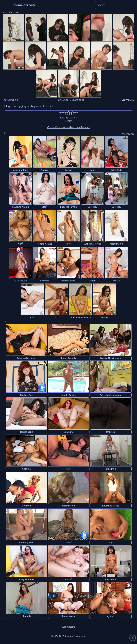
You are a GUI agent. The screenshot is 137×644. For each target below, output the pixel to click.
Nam (93, 170)
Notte (68, 244)
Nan (20, 244)
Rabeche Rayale (68, 207)
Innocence (111, 579)
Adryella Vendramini (111, 395)
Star (45, 207)
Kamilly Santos (69, 395)
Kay (111, 543)
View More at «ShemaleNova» (68, 127)
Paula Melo (111, 469)
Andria (44, 170)
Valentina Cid (117, 244)
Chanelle (26, 616)
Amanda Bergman (26, 358)
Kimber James (26, 543)
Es (56, 317)
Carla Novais (20, 281)
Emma (68, 579)
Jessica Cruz (26, 432)
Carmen (45, 281)
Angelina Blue (20, 170)
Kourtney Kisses (111, 506)
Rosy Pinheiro (26, 579)
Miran (93, 281)
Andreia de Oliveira (80, 317)
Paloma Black (68, 281)
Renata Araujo (44, 244)
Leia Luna (68, 432)
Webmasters (68, 627)
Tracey (105, 317)
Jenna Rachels (68, 358)
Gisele (68, 542)
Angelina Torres (93, 244)
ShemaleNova (11, 12)
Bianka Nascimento (111, 358)
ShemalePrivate (24, 5)
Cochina (26, 469)
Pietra (116, 281)
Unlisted (111, 432)
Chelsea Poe (26, 395)
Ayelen (111, 616)
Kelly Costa (117, 170)
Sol (17, 100)
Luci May (92, 207)
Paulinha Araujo (20, 207)
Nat (68, 469)
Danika (69, 170)
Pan (33, 317)
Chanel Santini (68, 616)
